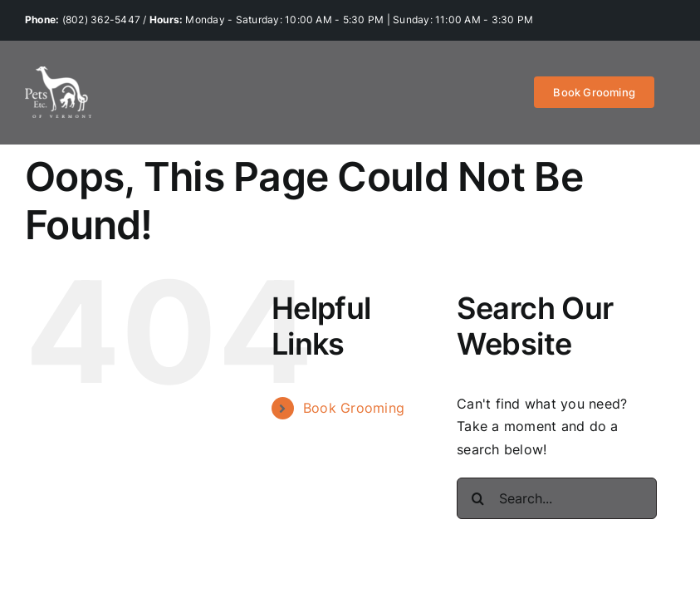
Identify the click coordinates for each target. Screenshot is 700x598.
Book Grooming (354, 408)
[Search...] (557, 498)
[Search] (477, 498)
